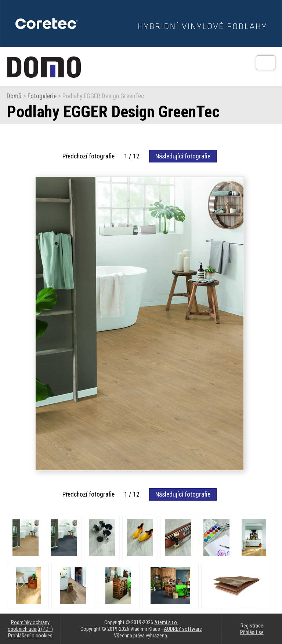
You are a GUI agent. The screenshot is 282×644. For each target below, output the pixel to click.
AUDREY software (183, 629)
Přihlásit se (252, 632)
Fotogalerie (42, 96)
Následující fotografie (183, 156)
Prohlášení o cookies (30, 636)
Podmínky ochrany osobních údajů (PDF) (30, 626)
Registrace (252, 626)
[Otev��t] (266, 63)
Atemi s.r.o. (166, 622)
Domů (14, 96)
